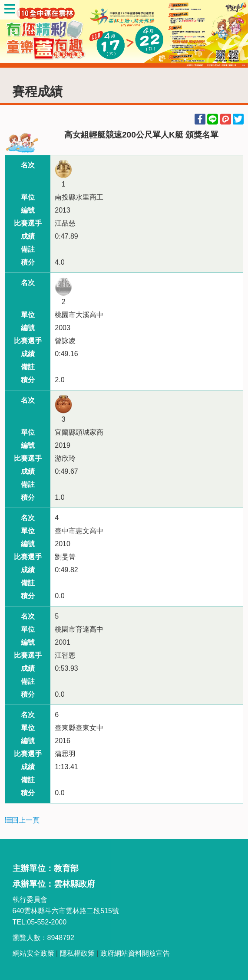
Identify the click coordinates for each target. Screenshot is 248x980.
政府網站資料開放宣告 (135, 953)
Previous (15, 34)
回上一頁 (22, 820)
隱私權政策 (77, 953)
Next (233, 34)
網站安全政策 (33, 953)
